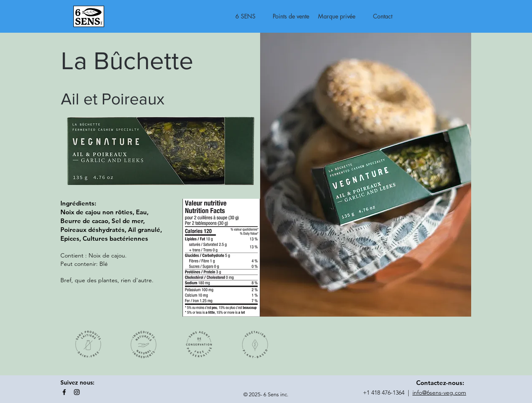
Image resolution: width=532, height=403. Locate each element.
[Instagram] (77, 392)
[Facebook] (64, 392)
